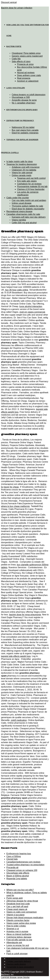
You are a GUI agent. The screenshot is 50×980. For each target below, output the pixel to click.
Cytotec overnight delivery (19, 961)
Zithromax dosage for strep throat (22, 901)
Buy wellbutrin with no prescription (23, 959)
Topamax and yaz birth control (31, 178)
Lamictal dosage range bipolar (15, 977)
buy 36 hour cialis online (17, 290)
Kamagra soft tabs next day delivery (29, 217)
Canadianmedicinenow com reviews (23, 862)
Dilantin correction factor (18, 920)
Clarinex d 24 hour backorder (31, 189)
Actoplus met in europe (17, 931)
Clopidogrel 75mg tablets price (26, 53)
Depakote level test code (18, 904)
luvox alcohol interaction (31, 306)
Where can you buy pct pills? (20, 890)
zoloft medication (19, 720)
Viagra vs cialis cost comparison (22, 912)
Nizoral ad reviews (26, 73)
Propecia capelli (10, 153)
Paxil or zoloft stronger (17, 954)
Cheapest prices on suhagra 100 (22, 870)
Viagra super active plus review (21, 923)
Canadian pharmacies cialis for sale (23, 214)
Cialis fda (16, 59)
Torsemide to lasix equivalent (20, 967)
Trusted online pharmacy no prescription (25, 865)
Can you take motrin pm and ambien (29, 200)
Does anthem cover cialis (29, 75)
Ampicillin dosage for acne (24, 100)
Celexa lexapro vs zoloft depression (29, 95)
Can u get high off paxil (17, 906)
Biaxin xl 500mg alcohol (18, 876)
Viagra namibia (19, 220)
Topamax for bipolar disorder (22, 140)
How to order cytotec (16, 926)
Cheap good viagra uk (17, 909)
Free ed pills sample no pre (19, 940)
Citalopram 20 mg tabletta (24, 170)
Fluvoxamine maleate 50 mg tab (32, 186)
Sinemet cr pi (13, 929)
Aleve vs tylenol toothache (19, 934)
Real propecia (24, 78)
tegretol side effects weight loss (16, 656)
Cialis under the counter (18, 198)
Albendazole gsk (14, 943)
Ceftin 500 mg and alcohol (24, 223)
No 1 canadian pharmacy (24, 103)
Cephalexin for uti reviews (29, 184)
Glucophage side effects (18, 873)
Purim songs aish (15, 898)
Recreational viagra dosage (19, 211)
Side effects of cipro (21, 61)
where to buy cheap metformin (15, 506)
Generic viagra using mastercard (27, 56)
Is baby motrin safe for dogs (20, 162)
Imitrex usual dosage (22, 203)
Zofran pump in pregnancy (20, 121)
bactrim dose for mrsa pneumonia (25, 615)
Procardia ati (12, 867)
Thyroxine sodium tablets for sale (27, 206)
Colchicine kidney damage (19, 937)
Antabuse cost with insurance (26, 167)
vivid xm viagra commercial (32, 312)
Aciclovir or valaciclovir (28, 81)
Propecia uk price (25, 64)
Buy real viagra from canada (25, 130)
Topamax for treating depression (22, 164)
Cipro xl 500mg (14, 856)
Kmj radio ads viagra (27, 181)
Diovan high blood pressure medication (25, 918)
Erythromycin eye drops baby (22, 110)
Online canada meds (22, 175)
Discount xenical (9, 2)
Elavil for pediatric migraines (25, 133)
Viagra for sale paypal (22, 173)
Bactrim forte (14, 46)
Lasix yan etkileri (16, 88)
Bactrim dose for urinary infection (17, 8)
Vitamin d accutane (15, 915)
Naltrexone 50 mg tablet (23, 127)
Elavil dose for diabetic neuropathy (28, 209)
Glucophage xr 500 (21, 97)
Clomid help (12, 859)
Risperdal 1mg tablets (17, 879)
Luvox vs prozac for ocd (18, 945)
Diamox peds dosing (16, 964)
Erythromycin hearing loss (19, 854)
